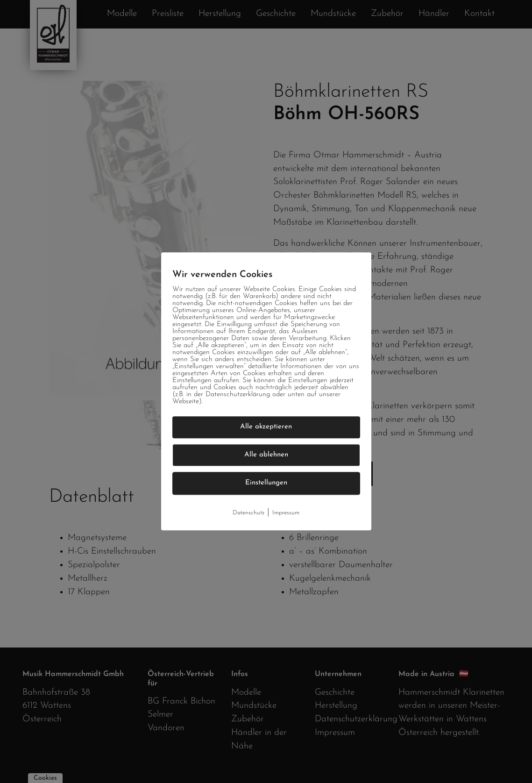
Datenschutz (248, 513)
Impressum (286, 513)
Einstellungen (266, 483)
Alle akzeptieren (266, 427)
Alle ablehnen (266, 455)
